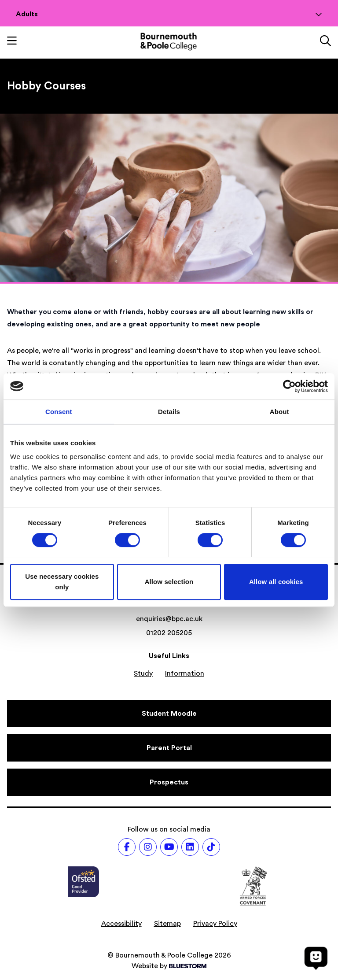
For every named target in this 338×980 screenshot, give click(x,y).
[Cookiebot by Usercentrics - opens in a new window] (289, 386)
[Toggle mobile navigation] (12, 42)
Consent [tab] (59, 412)
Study (143, 673)
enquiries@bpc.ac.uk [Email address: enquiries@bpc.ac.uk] (169, 619)
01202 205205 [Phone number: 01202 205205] (169, 633)
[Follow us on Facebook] (127, 847)
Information (185, 673)
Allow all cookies (276, 582)
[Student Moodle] (169, 714)
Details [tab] (169, 412)
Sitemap (167, 924)
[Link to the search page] (325, 42)
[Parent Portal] (169, 748)
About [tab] (279, 412)
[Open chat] (316, 958)
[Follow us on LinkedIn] (190, 847)
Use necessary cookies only (62, 582)
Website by (169, 966)
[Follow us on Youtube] (169, 847)
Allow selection (169, 582)
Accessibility (121, 924)
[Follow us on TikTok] (211, 847)
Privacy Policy (215, 924)
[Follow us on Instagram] (148, 847)
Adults (169, 14)
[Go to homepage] (169, 42)
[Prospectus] (169, 782)
